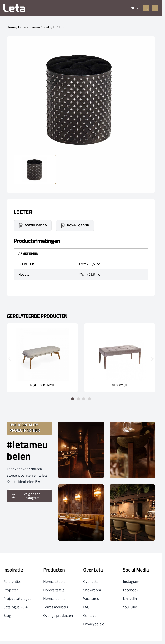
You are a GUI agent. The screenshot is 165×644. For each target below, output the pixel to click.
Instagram (131, 582)
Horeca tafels (54, 590)
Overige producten (58, 616)
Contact (89, 616)
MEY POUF (120, 385)
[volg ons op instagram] (30, 496)
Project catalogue (17, 599)
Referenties (12, 582)
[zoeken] (146, 8)
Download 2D (33, 226)
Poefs (47, 27)
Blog (7, 616)
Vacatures (91, 599)
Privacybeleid (94, 624)
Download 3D (75, 226)
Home (11, 27)
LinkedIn (130, 599)
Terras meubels (56, 607)
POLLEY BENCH (42, 385)
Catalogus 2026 (16, 607)
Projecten (11, 590)
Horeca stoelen (29, 27)
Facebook (131, 590)
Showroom (92, 590)
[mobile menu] (155, 8)
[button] (9, 359)
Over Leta (91, 582)
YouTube (130, 607)
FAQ (86, 607)
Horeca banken (55, 599)
